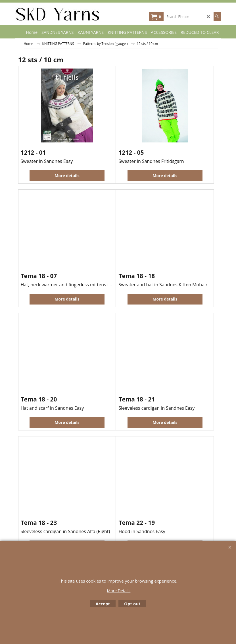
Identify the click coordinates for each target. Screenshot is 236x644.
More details (67, 176)
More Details (119, 591)
